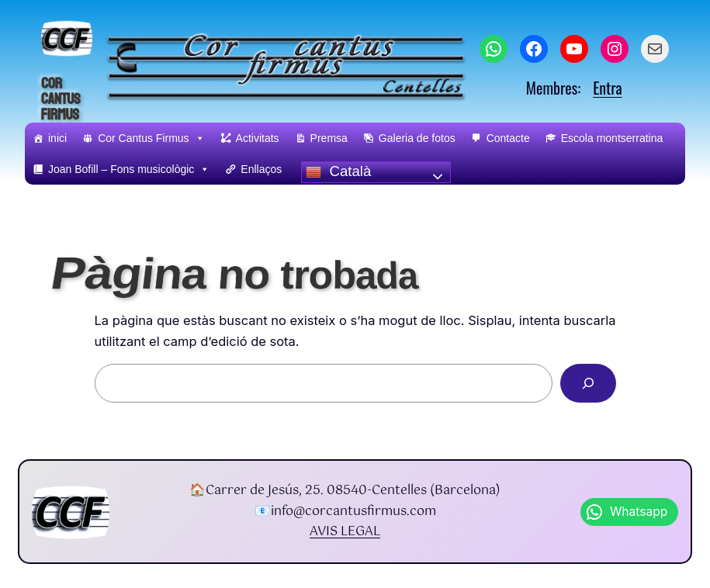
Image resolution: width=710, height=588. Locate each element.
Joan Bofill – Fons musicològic (129, 169)
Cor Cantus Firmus (60, 100)
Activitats (258, 138)
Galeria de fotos (417, 138)
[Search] (588, 383)
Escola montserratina (612, 138)
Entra (608, 88)
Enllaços (261, 169)
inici (57, 138)
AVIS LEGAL (345, 532)
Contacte (508, 138)
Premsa (329, 138)
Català (338, 171)
